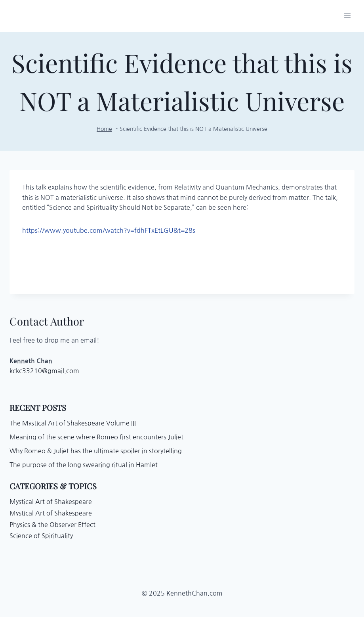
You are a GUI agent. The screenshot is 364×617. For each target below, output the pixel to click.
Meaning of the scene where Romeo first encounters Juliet (96, 437)
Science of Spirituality (41, 536)
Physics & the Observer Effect (52, 525)
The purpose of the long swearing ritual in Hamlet (84, 465)
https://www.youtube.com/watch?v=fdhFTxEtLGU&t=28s (109, 230)
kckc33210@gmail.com (44, 371)
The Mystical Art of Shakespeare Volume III (73, 423)
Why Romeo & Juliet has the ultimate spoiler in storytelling (96, 451)
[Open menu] (347, 16)
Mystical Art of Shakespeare (51, 502)
